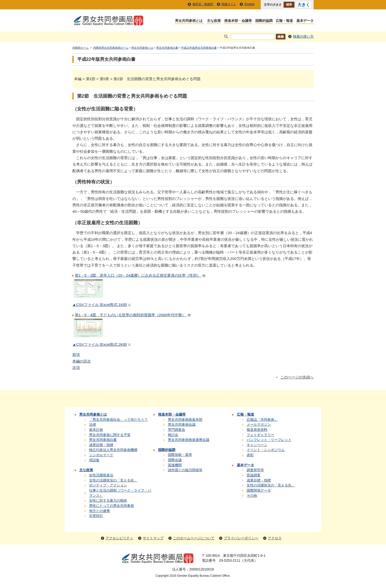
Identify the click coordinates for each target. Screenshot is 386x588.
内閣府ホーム (80, 48)
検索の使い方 (303, 37)
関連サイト (229, 4)
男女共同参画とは (142, 48)
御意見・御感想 (203, 4)
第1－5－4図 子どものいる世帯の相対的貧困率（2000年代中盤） (133, 315)
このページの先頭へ (297, 377)
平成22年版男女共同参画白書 (199, 48)
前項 (76, 354)
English (249, 4)
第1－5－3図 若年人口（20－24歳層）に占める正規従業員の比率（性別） (141, 275)
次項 (76, 368)
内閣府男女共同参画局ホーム (111, 48)
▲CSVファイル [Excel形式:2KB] (102, 344)
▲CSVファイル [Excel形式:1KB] (102, 305)
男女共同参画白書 (167, 48)
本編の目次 (82, 361)
